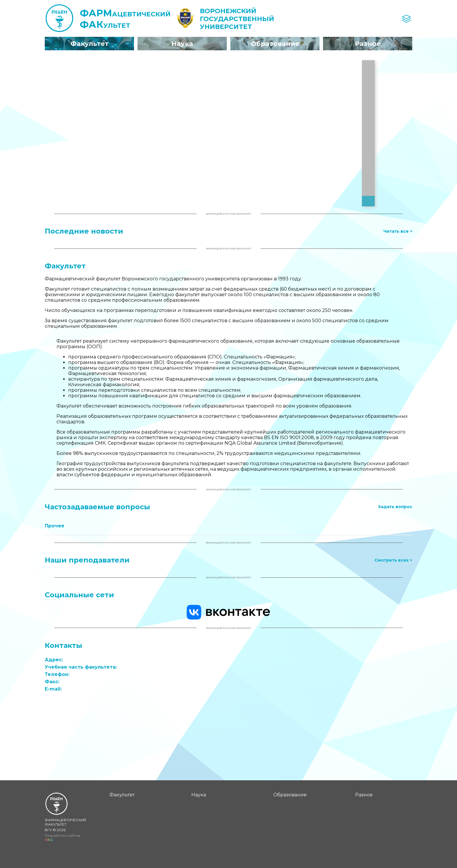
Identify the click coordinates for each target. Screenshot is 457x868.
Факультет (124, 795)
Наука (201, 795)
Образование (292, 795)
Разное (366, 795)
